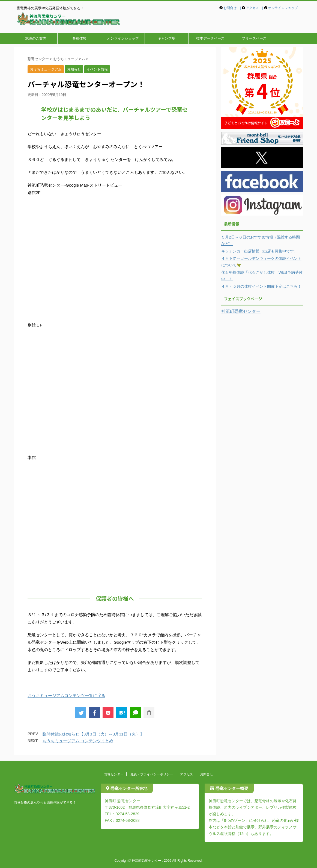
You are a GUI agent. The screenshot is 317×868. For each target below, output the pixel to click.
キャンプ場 (167, 38)
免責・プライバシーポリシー (152, 774)
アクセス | (254, 8)
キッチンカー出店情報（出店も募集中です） (259, 251)
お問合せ (207, 774)
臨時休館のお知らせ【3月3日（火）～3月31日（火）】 (93, 734)
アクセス (187, 774)
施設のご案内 (36, 38)
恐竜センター (114, 774)
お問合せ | (232, 8)
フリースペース (254, 38)
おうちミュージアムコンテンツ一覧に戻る (66, 695)
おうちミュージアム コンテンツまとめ (78, 741)
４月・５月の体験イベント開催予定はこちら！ (261, 286)
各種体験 (79, 38)
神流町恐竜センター (241, 311)
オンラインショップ (283, 8)
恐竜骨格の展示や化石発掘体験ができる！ (45, 802)
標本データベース (210, 38)
